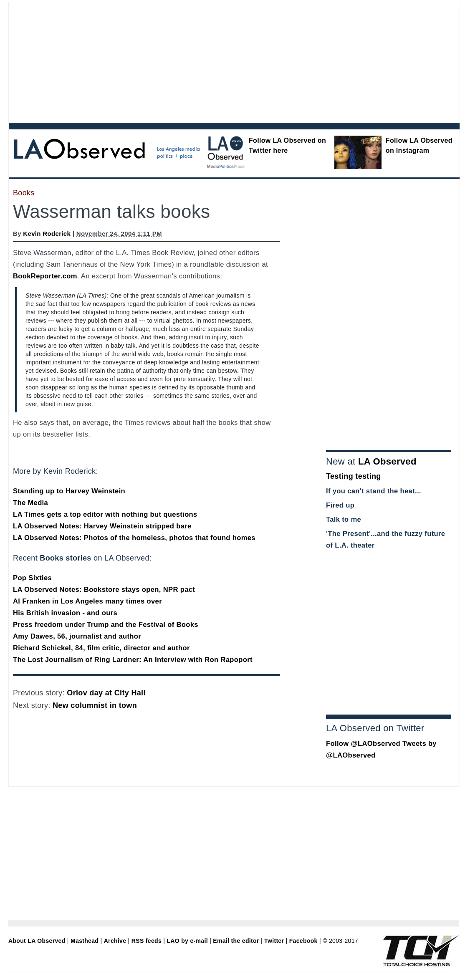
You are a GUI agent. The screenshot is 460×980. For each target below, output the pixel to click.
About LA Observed (37, 941)
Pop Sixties (32, 578)
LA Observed (387, 461)
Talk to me (344, 519)
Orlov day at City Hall (106, 693)
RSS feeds (147, 941)
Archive (115, 941)
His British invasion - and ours (65, 613)
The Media (30, 503)
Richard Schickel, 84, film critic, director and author (101, 648)
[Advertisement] (165, 61)
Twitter (274, 941)
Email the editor (236, 941)
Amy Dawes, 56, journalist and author (77, 636)
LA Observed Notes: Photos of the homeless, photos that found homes (134, 538)
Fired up (340, 505)
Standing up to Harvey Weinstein (69, 491)
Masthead (85, 941)
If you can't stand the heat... (374, 491)
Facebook (303, 941)
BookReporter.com (45, 276)
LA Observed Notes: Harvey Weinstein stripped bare (102, 526)
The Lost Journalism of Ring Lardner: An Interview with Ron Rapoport (133, 660)
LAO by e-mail (187, 941)
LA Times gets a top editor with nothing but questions (105, 514)
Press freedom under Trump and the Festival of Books (106, 625)
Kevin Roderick (47, 234)
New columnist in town (95, 705)
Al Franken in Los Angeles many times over (87, 601)
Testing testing (354, 476)
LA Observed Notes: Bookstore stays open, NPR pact (104, 590)
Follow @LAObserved (363, 744)
